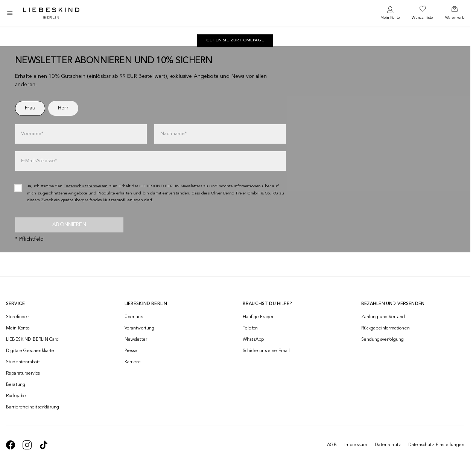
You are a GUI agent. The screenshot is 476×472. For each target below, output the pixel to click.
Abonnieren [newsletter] (69, 225)
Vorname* (32, 134)
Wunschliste (422, 18)
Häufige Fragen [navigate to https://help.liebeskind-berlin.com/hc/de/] (259, 317)
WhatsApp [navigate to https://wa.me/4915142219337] (253, 340)
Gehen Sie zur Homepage (235, 40)
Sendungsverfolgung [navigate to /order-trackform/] (383, 340)
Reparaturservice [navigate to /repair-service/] (23, 373)
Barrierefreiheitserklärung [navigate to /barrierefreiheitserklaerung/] (33, 407)
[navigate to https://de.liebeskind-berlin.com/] (235, 41)
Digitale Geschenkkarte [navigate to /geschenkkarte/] (30, 351)
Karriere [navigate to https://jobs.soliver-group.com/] (133, 362)
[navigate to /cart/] (455, 13)
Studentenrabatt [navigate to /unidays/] (23, 362)
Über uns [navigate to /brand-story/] (134, 317)
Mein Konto (390, 18)
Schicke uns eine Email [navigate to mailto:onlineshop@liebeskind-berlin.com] (266, 351)
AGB (332, 445)
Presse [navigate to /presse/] (131, 351)
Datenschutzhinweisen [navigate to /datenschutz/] (86, 186)
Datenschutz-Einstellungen (436, 445)
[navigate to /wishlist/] (422, 13)
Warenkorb (455, 18)
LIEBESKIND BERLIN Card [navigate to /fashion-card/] (33, 340)
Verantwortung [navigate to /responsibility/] (140, 328)
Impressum (356, 445)
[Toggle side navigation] (10, 13)
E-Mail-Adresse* (39, 161)
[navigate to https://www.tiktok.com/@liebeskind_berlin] (44, 445)
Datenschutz (388, 445)
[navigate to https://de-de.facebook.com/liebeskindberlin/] (11, 445)
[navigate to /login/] (390, 13)
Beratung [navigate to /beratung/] (16, 385)
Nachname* (173, 134)
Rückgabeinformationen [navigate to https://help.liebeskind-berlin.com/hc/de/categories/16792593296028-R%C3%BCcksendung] (386, 328)
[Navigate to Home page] (51, 13)
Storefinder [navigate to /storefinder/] (17, 317)
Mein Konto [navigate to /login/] (18, 328)
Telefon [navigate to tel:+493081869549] (250, 328)
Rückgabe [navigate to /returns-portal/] (16, 396)
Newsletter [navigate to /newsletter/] (136, 340)
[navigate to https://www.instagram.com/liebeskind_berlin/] (27, 445)
